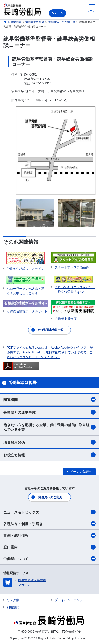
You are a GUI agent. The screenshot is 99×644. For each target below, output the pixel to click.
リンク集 (13, 600)
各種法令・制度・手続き (49, 524)
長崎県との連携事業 (49, 412)
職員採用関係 (49, 442)
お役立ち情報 (49, 455)
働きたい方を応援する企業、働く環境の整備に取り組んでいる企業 (49, 427)
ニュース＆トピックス (49, 512)
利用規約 (13, 607)
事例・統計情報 (49, 535)
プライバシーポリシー (70, 600)
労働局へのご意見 (50, 497)
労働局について (49, 559)
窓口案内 (49, 547)
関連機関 (49, 399)
